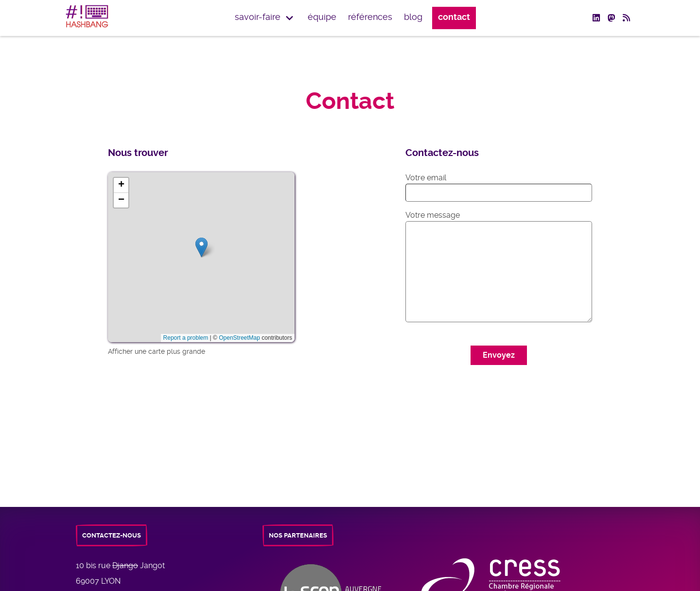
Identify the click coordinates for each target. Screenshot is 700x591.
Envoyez (499, 355)
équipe (322, 17)
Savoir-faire (258, 17)
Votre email (426, 178)
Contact (454, 17)
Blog (413, 17)
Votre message (433, 215)
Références (370, 17)
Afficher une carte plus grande (157, 351)
